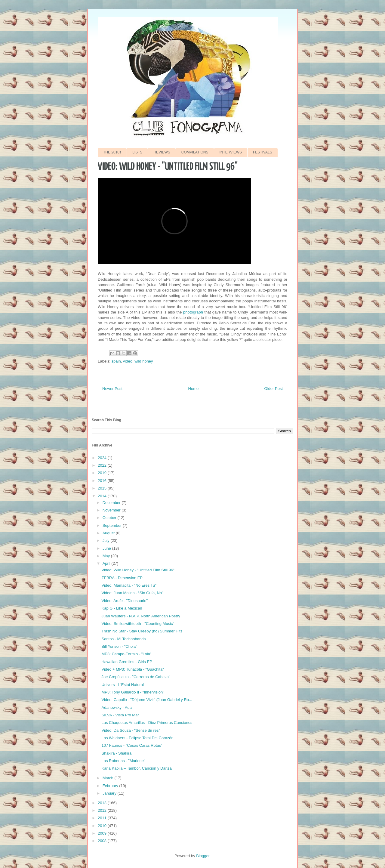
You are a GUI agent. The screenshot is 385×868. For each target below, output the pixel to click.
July (107, 541)
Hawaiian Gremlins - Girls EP (127, 662)
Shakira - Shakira (116, 753)
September (113, 525)
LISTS (137, 152)
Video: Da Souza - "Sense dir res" (131, 730)
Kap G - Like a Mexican (122, 608)
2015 (103, 488)
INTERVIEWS (231, 152)
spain (116, 361)
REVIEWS (162, 152)
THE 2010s (112, 152)
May (107, 556)
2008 (103, 841)
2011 (103, 818)
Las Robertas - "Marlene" (123, 761)
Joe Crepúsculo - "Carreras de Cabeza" (136, 677)
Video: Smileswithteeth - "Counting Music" (138, 624)
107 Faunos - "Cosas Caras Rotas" (132, 745)
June (107, 548)
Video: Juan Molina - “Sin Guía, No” (132, 593)
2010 (103, 826)
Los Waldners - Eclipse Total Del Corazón (137, 738)
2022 (103, 465)
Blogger (203, 856)
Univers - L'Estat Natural (122, 685)
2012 (103, 810)
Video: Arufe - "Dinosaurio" (125, 601)
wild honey (144, 361)
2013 (103, 803)
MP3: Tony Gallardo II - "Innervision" (133, 692)
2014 (103, 496)
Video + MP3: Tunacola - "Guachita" (132, 669)
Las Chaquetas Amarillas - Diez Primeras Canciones (147, 723)
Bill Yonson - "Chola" (119, 646)
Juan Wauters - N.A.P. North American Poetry (141, 616)
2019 (103, 473)
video (128, 361)
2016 (103, 481)
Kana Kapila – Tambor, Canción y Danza (136, 768)
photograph (193, 312)
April (107, 563)
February (111, 786)
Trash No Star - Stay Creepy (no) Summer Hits (142, 631)
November (112, 510)
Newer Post (112, 389)
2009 (103, 833)
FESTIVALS (263, 152)
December (112, 503)
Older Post (274, 389)
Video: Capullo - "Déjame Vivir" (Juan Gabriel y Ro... (147, 700)
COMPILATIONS (195, 152)
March (109, 778)
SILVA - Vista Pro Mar (120, 715)
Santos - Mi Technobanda (123, 639)
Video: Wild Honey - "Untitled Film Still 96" (138, 570)
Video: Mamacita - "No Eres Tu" (129, 585)
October (110, 518)
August (109, 533)
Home (194, 389)
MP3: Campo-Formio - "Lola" (126, 654)
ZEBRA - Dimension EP (122, 578)
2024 (103, 458)
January (110, 793)
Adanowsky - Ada (116, 707)
